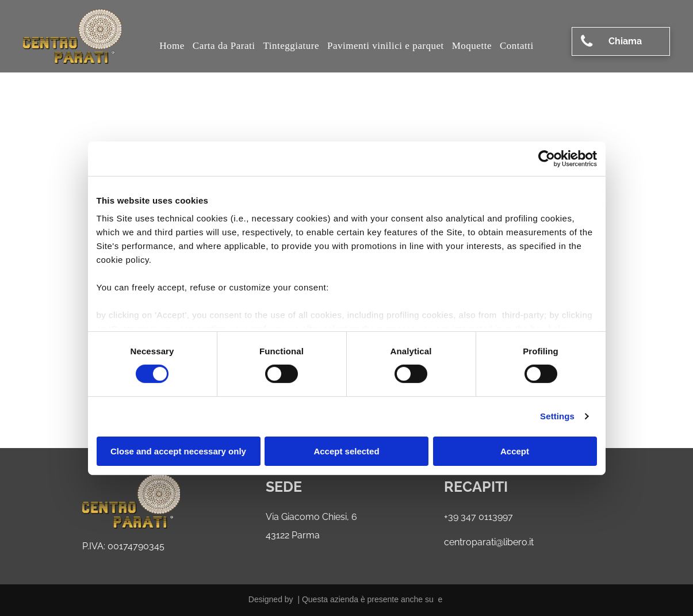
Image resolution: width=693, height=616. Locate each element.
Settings (557, 416)
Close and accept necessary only (178, 451)
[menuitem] (172, 46)
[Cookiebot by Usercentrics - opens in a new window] (547, 158)
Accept (515, 451)
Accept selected (346, 451)
